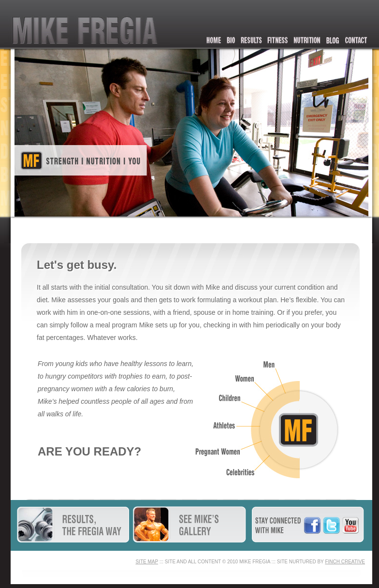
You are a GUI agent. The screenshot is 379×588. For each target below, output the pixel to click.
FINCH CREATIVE (345, 562)
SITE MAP (147, 562)
